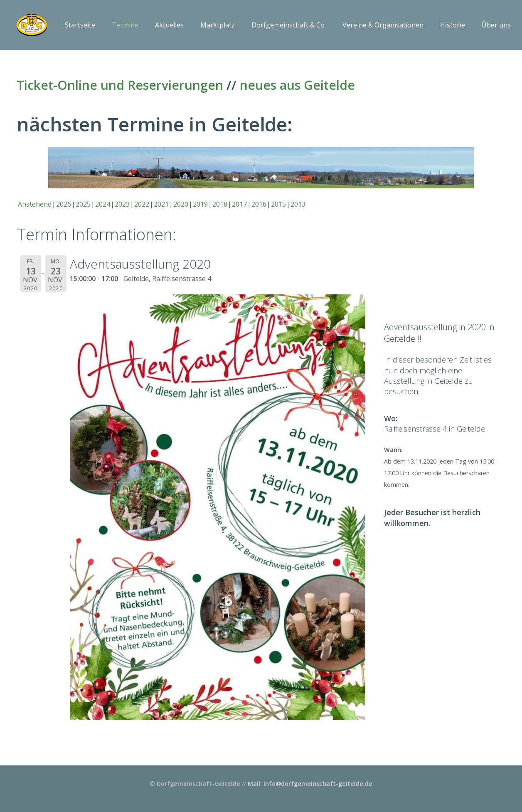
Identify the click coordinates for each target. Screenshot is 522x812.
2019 (200, 204)
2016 (259, 204)
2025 (83, 204)
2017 (239, 204)
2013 (298, 204)
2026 (64, 204)
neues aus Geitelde (297, 85)
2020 (181, 204)
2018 (220, 204)
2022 (142, 204)
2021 (161, 204)
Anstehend (35, 204)
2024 (103, 204)
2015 (278, 204)
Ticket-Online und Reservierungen (120, 85)
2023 (122, 204)
